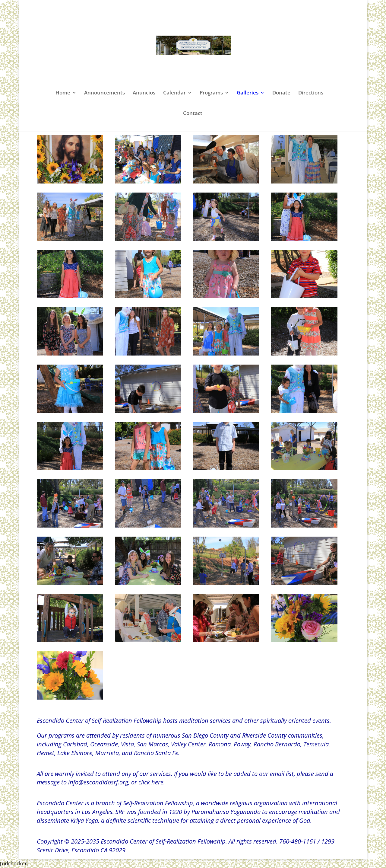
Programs (211, 93)
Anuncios (144, 93)
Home (63, 93)
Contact (193, 114)
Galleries (248, 93)
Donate (281, 93)
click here (151, 782)
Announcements (104, 93)
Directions (311, 93)
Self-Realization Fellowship (158, 803)
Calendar (174, 93)
